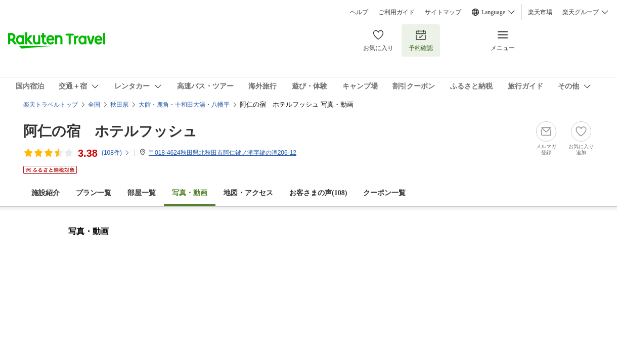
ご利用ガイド (396, 12)
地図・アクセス (248, 193)
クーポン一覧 (384, 193)
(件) (116, 153)
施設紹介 (46, 193)
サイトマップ (443, 12)
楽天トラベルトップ (51, 105)
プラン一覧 (94, 193)
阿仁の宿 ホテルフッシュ (110, 131)
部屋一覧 (142, 193)
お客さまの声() (318, 193)
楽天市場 (540, 12)
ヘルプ (359, 12)
